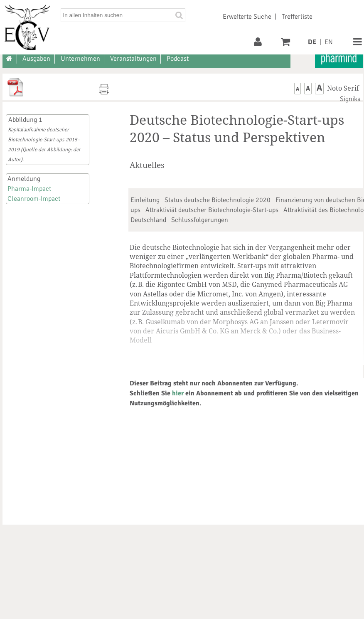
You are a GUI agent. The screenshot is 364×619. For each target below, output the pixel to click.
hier (178, 393)
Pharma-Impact (29, 189)
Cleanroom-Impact (34, 199)
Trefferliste (297, 17)
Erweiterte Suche (247, 17)
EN (329, 42)
